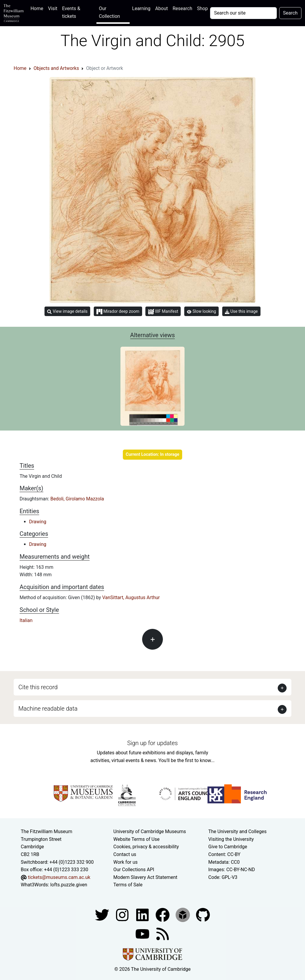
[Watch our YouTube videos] (143, 933)
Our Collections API (134, 870)
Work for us (126, 862)
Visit (53, 8)
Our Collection (109, 12)
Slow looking (201, 311)
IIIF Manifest (163, 312)
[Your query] (243, 13)
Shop (202, 8)
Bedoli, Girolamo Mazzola (77, 499)
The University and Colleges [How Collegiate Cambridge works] (237, 831)
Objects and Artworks (56, 68)
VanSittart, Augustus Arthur (131, 597)
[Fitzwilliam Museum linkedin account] (163, 914)
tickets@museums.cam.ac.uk (59, 877)
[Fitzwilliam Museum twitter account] (103, 914)
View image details (67, 311)
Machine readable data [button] (48, 709)
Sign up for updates (152, 743)
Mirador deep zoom (118, 312)
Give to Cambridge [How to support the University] (228, 847)
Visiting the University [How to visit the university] (231, 839)
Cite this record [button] (38, 687)
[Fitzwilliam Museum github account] (203, 914)
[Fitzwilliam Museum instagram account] (123, 914)
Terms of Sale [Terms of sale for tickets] (128, 885)
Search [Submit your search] (290, 13)
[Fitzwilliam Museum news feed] (163, 933)
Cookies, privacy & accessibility (146, 847)
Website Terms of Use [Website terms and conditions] (136, 839)
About (162, 8)
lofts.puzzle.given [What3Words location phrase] (69, 885)
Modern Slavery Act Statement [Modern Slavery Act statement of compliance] (145, 877)
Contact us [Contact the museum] (125, 854)
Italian (26, 620)
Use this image (241, 311)
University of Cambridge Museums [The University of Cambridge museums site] (150, 831)
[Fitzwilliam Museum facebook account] (143, 914)
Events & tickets (71, 12)
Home (38, 8)
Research (182, 8)
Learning (141, 8)
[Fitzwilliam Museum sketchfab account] (183, 914)
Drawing (38, 522)
